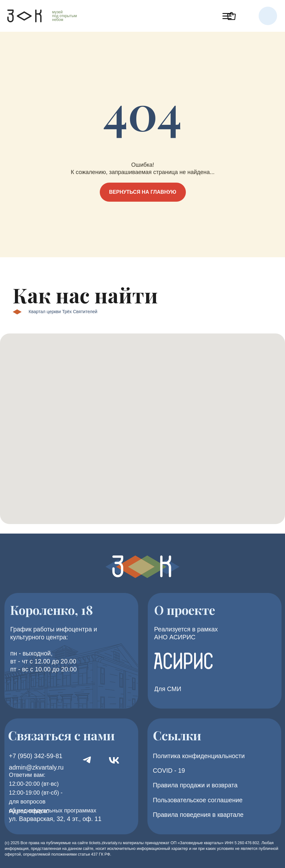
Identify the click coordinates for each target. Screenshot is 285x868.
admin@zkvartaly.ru (36, 767)
